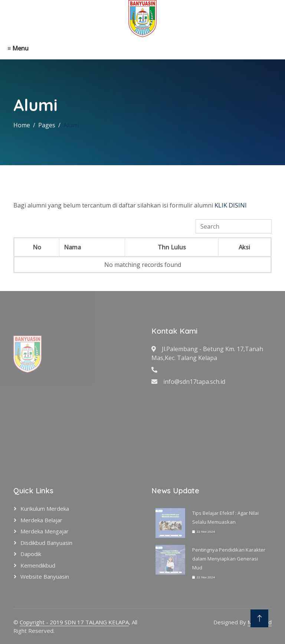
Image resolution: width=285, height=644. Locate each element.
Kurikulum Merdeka (45, 509)
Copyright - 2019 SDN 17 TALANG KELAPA (74, 622)
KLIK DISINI (231, 205)
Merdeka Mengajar (45, 531)
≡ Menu (18, 48)
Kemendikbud (38, 565)
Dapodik (31, 554)
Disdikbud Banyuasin (46, 543)
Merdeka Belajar (41, 520)
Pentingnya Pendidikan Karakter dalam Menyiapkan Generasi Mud (229, 559)
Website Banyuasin (45, 576)
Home (22, 125)
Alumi (71, 125)
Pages (47, 125)
